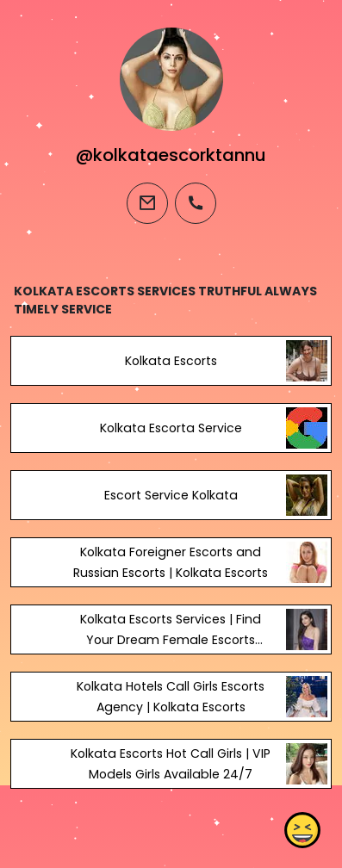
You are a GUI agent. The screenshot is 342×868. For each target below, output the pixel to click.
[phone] (196, 203)
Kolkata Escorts (171, 361)
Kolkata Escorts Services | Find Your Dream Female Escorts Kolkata (171, 640)
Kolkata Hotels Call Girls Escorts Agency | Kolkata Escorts (171, 697)
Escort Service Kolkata (171, 495)
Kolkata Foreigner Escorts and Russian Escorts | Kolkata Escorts (171, 562)
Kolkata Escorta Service (171, 428)
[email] (147, 203)
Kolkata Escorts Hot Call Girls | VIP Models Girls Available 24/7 (171, 764)
